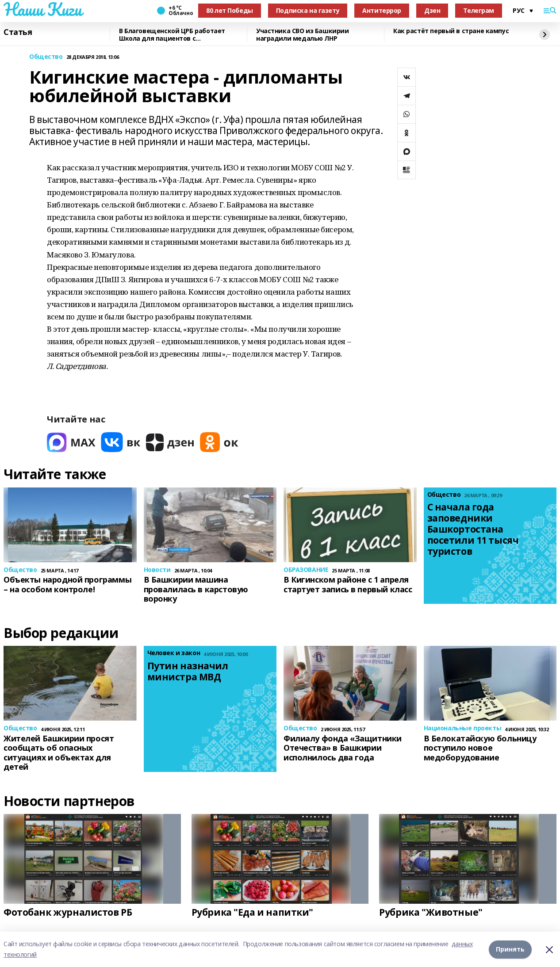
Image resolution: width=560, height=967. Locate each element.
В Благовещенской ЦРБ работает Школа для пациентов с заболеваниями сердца (172, 35)
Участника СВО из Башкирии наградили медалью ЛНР (303, 35)
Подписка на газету (308, 10)
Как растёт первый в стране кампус (451, 31)
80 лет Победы (230, 10)
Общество (46, 57)
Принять (510, 949)
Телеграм (479, 10)
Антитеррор (382, 10)
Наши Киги (42, 9)
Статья (18, 32)
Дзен (432, 10)
